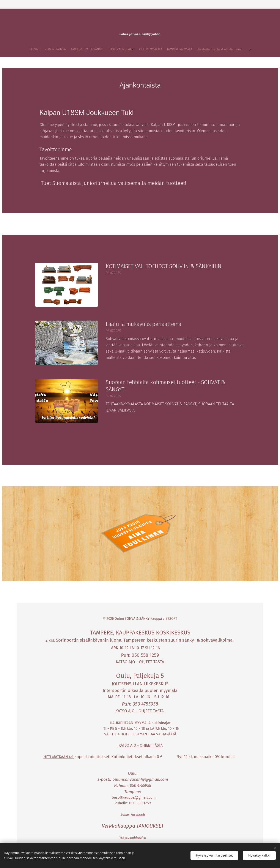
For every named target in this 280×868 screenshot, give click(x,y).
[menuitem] (110, 49)
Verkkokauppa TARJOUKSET (133, 826)
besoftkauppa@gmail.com (134, 797)
